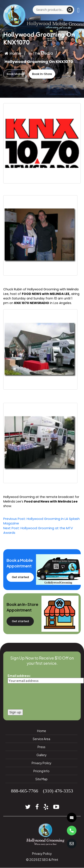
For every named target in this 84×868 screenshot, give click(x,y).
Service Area (41, 739)
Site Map (41, 779)
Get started (20, 577)
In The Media (41, 53)
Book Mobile (15, 74)
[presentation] (41, 695)
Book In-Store (42, 74)
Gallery (42, 755)
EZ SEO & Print (48, 860)
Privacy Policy (42, 763)
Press (41, 747)
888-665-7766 (25, 791)
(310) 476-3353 (58, 791)
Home (13, 53)
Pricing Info (41, 771)
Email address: (42, 678)
